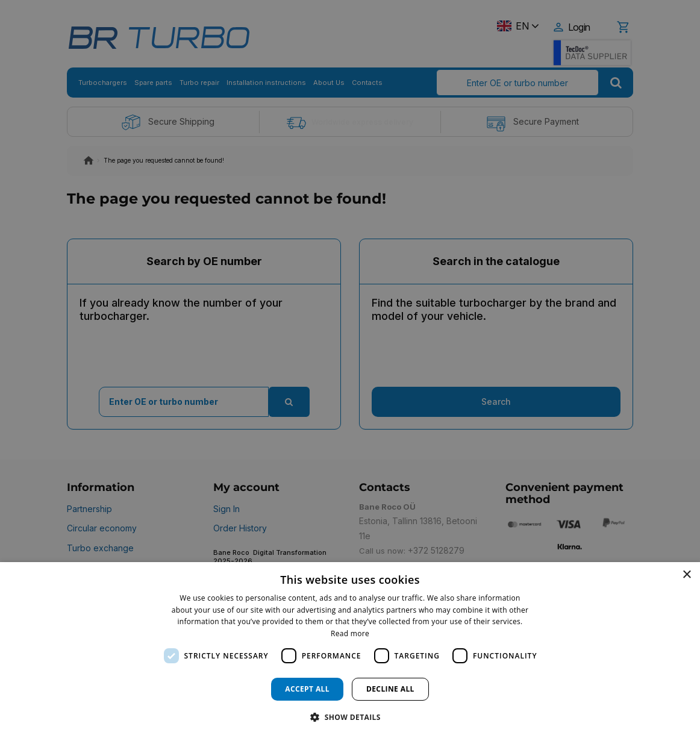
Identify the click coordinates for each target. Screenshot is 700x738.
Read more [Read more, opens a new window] (350, 633)
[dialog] (350, 650)
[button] (350, 717)
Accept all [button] (307, 689)
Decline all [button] (390, 689)
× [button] (686, 575)
